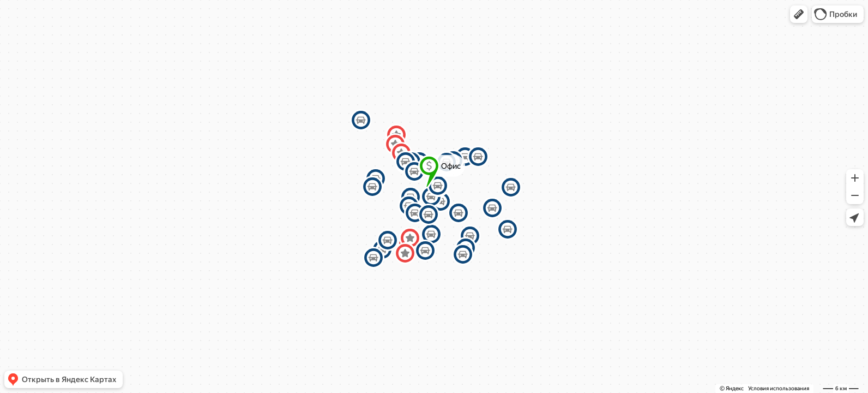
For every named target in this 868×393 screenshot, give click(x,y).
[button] (799, 14)
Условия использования (779, 388)
